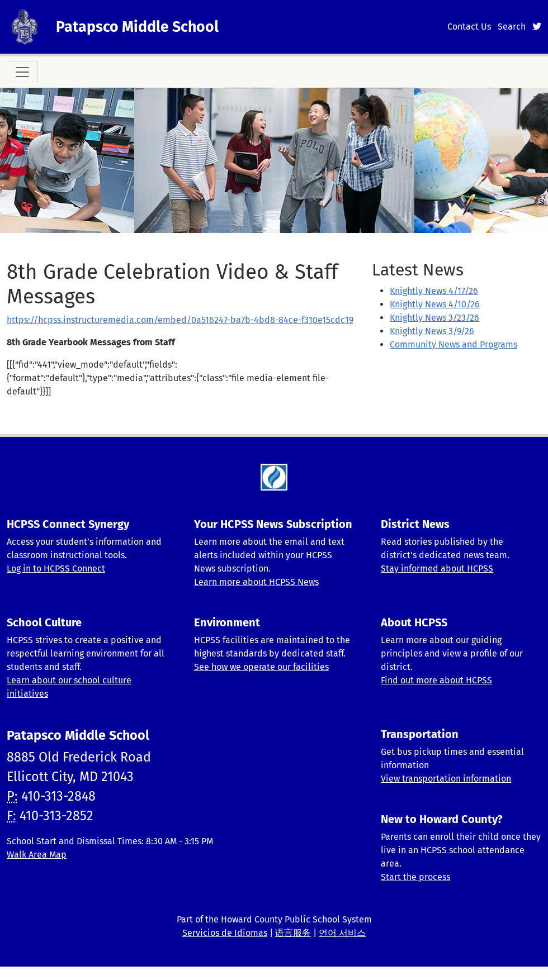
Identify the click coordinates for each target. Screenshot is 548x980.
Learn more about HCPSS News (256, 582)
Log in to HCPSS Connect (56, 569)
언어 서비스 (342, 933)
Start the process (415, 877)
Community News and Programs (453, 344)
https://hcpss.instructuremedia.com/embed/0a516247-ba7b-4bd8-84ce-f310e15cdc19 (180, 320)
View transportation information (446, 779)
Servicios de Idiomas (225, 933)
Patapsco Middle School (137, 27)
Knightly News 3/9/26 (432, 331)
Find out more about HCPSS (436, 680)
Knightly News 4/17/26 (434, 291)
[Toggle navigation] (22, 72)
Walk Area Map (37, 855)
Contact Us (469, 27)
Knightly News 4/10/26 (435, 304)
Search (512, 27)
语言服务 (293, 933)
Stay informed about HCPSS (437, 569)
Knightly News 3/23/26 (434, 318)
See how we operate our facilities (261, 667)
